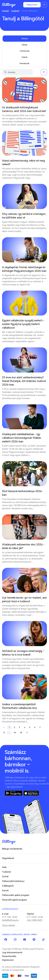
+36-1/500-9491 (35, 920)
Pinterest (34, 939)
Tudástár (15, 11)
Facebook (6, 939)
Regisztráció (32, 5)
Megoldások (8, 858)
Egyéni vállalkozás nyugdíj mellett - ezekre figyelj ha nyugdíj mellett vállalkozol (23, 324)
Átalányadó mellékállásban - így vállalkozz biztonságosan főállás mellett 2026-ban (22, 438)
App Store (31, 793)
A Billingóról (8, 886)
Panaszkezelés (9, 956)
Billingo (9, 5)
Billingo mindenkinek (12, 849)
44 (15, 733)
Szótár (5, 877)
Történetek (25, 51)
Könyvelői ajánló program (15, 900)
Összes (25, 39)
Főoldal (5, 11)
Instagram (15, 939)
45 (21, 733)
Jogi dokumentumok (12, 952)
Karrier (5, 891)
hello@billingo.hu (10, 920)
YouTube (25, 939)
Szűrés (44, 72)
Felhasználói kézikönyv (13, 881)
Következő (27, 733)
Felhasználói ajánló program (16, 895)
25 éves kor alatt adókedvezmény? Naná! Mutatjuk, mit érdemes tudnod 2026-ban (24, 381)
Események (24, 63)
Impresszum (8, 960)
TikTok (43, 939)
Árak (4, 867)
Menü (44, 5)
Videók (25, 57)
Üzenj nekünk (8, 925)
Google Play (14, 793)
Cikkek (24, 45)
